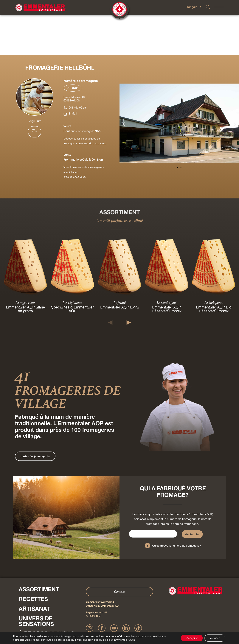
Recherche (192, 494)
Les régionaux (72, 263)
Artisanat (34, 569)
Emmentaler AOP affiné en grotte (25, 269)
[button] (124, 84)
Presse (23, 611)
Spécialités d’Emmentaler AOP (72, 269)
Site (35, 91)
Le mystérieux (25, 263)
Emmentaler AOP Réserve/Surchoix (167, 269)
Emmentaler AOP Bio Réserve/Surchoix (214, 269)
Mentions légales (96, 624)
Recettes (33, 559)
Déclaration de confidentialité (121, 624)
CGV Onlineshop (145, 624)
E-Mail (73, 74)
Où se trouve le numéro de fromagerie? (177, 506)
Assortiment (39, 549)
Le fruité (120, 263)
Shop (27, 604)
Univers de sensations (36, 581)
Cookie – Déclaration (165, 624)
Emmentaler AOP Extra (119, 267)
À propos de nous (47, 594)
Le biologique (214, 263)
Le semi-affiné (167, 263)
